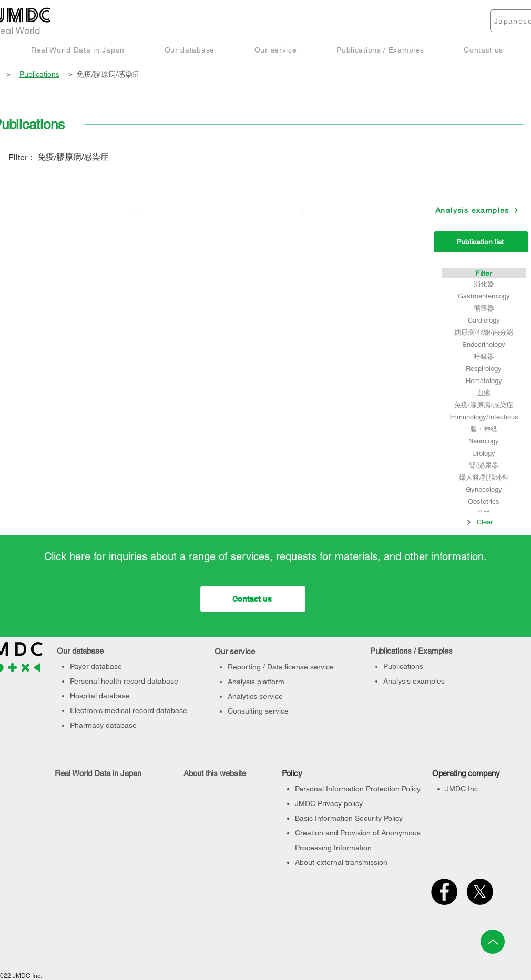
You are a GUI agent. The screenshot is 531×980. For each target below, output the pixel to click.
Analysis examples (414, 681)
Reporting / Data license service (281, 667)
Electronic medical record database (129, 710)
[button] (78, 50)
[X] (480, 892)
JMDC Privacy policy (329, 803)
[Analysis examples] (477, 210)
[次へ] (303, 210)
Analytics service (255, 696)
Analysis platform (256, 682)
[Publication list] (481, 242)
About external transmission (341, 862)
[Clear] (479, 522)
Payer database (96, 666)
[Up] (493, 942)
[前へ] (136, 210)
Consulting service (258, 711)
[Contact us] (253, 599)
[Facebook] (444, 892)
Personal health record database (124, 681)
